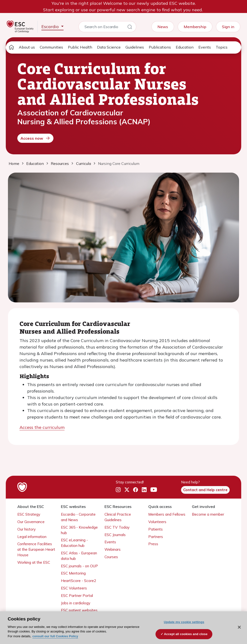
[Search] (130, 28)
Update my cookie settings (184, 622)
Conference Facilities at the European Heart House (36, 549)
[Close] (239, 627)
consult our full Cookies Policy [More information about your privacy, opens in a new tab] (55, 636)
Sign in (228, 27)
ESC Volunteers (74, 588)
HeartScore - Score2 (78, 581)
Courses (111, 557)
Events (205, 47)
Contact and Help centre (205, 490)
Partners (156, 537)
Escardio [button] (51, 27)
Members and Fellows (167, 514)
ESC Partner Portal (77, 596)
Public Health (80, 47)
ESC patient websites (79, 610)
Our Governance (31, 522)
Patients (156, 529)
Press (153, 544)
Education (185, 47)
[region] (123, 628)
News (163, 27)
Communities (51, 47)
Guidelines (135, 47)
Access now (35, 138)
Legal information (32, 537)
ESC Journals (115, 535)
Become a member (208, 514)
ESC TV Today (117, 527)
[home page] (11, 47)
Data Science (109, 47)
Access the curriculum (42, 427)
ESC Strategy (29, 514)
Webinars (113, 549)
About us (27, 47)
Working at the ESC (34, 562)
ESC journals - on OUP (79, 566)
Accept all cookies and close (186, 634)
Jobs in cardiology (76, 603)
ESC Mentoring (73, 573)
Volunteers (157, 522)
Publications (160, 47)
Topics (222, 47)
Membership (195, 27)
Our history (26, 529)
